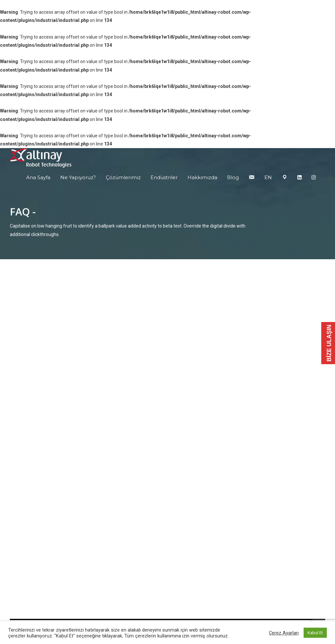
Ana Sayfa (38, 177)
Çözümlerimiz (123, 177)
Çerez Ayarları (284, 633)
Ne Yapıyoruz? (78, 177)
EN (268, 177)
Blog (233, 177)
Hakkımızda (202, 177)
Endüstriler (164, 177)
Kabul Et (315, 633)
